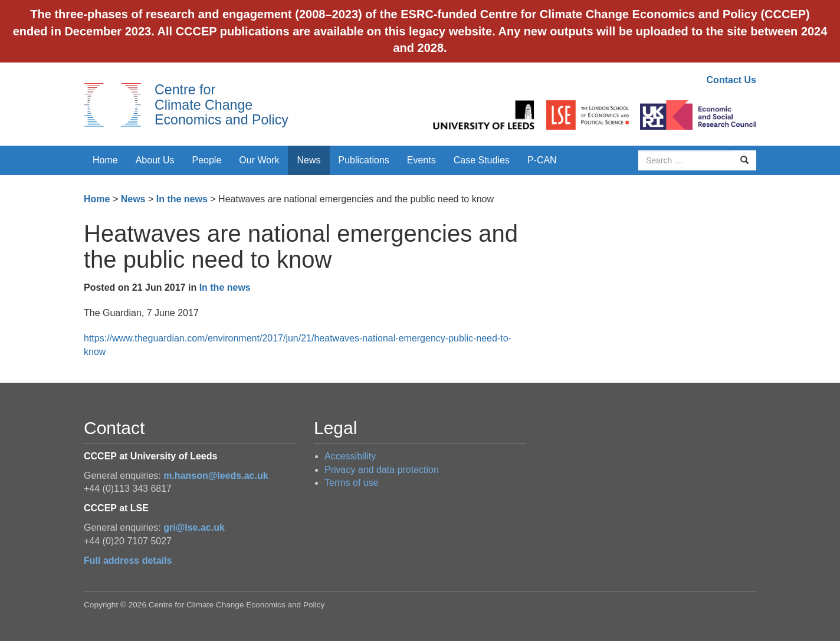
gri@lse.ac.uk (194, 527)
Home (105, 160)
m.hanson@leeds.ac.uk (216, 476)
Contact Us (731, 80)
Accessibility (350, 456)
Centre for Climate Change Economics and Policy (222, 105)
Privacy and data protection (382, 470)
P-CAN (542, 160)
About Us (155, 160)
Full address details (128, 561)
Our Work (259, 160)
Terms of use (352, 483)
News (309, 160)
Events (421, 160)
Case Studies (482, 160)
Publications (364, 160)
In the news (182, 199)
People (207, 160)
